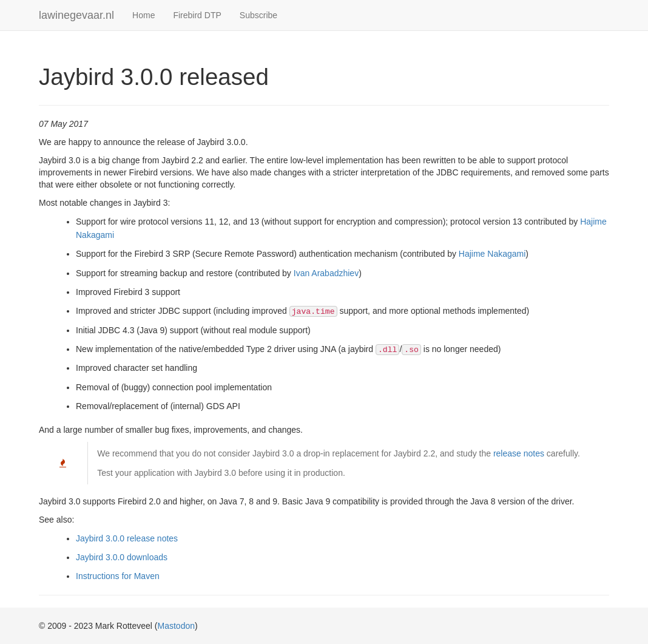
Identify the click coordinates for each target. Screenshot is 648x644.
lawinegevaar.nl (76, 15)
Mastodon (176, 626)
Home (143, 15)
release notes (519, 453)
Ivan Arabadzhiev (326, 273)
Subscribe (258, 15)
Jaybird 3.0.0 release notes (127, 538)
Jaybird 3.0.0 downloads (122, 557)
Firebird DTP (197, 15)
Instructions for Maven (118, 576)
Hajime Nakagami (492, 254)
